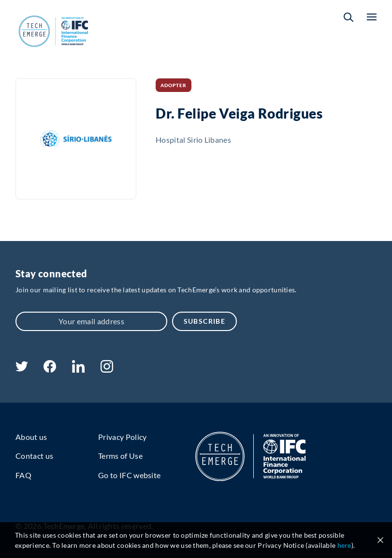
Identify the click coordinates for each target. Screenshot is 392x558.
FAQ (23, 475)
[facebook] (50, 369)
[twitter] (22, 369)
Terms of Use (120, 456)
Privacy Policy (122, 437)
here (344, 545)
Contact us (34, 456)
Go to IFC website (129, 475)
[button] (348, 17)
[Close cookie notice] (380, 540)
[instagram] (107, 369)
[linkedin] (78, 369)
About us (31, 437)
